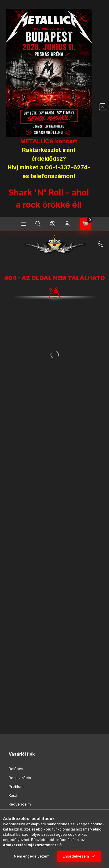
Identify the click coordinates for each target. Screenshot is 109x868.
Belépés (16, 769)
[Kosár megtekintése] (85, 224)
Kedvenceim (20, 804)
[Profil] (67, 224)
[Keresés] (38, 224)
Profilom (16, 786)
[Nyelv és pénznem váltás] (53, 224)
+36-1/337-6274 (101, 244)
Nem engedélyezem (32, 856)
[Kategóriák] (24, 224)
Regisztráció (20, 778)
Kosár (14, 795)
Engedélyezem (76, 856)
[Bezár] (103, 107)
